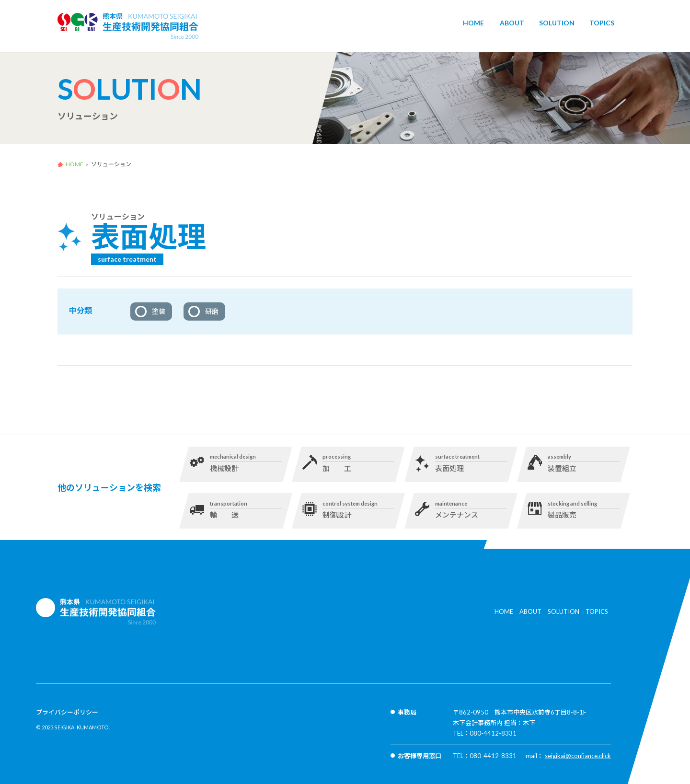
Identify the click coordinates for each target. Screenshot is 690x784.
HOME (473, 27)
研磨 (212, 311)
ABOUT (512, 27)
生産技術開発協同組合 (128, 26)
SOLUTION (557, 27)
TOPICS (602, 27)
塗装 (159, 311)
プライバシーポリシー (67, 712)
